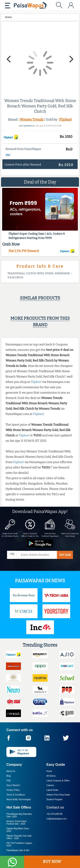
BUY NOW (52, 862)
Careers (50, 785)
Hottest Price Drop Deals (58, 795)
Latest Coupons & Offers (58, 781)
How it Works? (13, 785)
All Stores (51, 776)
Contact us (55, 807)
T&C (8, 155)
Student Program (55, 799)
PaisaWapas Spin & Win (18, 850)
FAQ (9, 781)
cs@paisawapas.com (57, 819)
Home (49, 771)
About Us (11, 771)
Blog (9, 776)
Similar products (40, 298)
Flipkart (65, 119)
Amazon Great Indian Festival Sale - (17, 823)
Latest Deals (52, 790)
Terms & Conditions (16, 795)
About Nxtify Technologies (19, 799)
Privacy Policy (13, 790)
